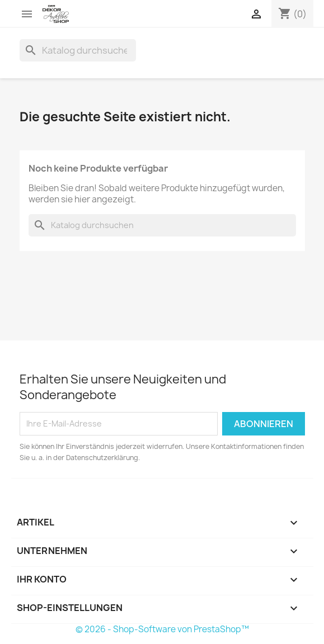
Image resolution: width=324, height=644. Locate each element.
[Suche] (78, 50)
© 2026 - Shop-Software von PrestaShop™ (162, 629)
